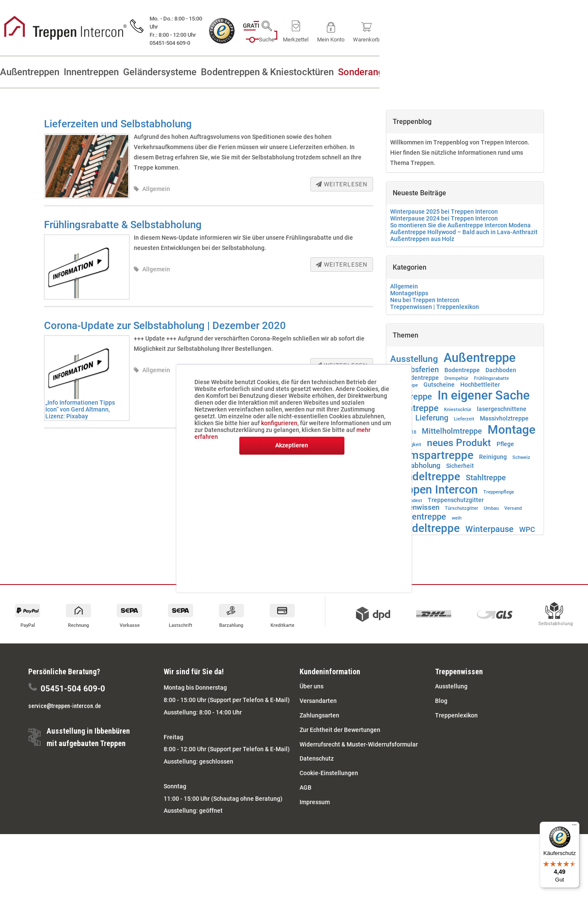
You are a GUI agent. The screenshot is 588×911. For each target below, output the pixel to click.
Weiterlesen (342, 184)
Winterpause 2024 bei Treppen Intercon (444, 218)
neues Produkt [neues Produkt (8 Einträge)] (459, 443)
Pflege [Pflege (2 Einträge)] (505, 444)
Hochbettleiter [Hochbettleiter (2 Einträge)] (480, 385)
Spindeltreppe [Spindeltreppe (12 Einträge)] (425, 476)
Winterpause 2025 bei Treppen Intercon (444, 212)
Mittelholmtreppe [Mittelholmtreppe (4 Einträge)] (452, 431)
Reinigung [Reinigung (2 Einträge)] (493, 457)
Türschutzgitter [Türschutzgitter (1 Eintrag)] (462, 508)
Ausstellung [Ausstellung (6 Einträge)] (414, 359)
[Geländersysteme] (224, 72)
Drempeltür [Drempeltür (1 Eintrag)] (456, 378)
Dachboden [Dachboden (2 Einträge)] (501, 370)
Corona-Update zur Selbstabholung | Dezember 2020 (165, 326)
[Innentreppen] (136, 72)
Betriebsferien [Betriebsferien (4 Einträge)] (415, 370)
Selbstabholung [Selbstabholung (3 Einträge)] (415, 466)
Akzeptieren (292, 445)
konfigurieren (279, 423)
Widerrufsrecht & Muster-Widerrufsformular (359, 744)
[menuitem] (453, 30)
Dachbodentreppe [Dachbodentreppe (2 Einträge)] (415, 378)
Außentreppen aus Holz (422, 239)
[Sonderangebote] (476, 72)
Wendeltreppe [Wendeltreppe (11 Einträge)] (425, 528)
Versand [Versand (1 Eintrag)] (513, 508)
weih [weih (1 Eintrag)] (457, 518)
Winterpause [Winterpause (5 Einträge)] (490, 529)
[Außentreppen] (54, 72)
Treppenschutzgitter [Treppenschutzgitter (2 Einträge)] (456, 500)
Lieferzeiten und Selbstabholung (118, 124)
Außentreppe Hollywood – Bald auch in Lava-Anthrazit (464, 232)
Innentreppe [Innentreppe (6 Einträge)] (414, 408)
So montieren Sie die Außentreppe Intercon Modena (460, 225)
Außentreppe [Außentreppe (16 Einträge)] (480, 358)
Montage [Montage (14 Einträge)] (512, 430)
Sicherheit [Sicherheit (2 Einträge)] (460, 466)
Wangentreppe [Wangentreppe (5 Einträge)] (418, 517)
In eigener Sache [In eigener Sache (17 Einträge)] (484, 395)
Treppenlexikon (456, 715)
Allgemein (156, 189)
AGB (306, 788)
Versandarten (318, 701)
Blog (441, 701)
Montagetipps (409, 293)
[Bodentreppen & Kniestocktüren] (351, 72)
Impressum (315, 802)
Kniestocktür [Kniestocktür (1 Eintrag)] (458, 410)
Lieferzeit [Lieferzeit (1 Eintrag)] (464, 419)
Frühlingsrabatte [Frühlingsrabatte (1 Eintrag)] (491, 378)
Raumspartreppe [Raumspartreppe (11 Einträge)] (432, 455)
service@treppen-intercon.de (65, 706)
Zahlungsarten (319, 715)
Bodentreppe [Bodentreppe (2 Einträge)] (462, 370)
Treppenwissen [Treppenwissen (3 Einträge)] (415, 507)
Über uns (312, 686)
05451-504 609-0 (73, 689)
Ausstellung (451, 686)
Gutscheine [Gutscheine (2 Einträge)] (439, 385)
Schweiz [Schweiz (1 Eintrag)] (521, 457)
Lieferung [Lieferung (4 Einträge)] (432, 418)
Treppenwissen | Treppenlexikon (435, 307)
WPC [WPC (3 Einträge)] (527, 530)
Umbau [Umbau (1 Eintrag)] (491, 508)
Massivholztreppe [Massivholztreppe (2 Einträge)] (504, 418)
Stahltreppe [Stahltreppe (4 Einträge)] (486, 478)
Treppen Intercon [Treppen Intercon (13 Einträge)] (434, 490)
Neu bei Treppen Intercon (425, 300)
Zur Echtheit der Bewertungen (340, 730)
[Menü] (574, 827)
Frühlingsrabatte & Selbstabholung (123, 225)
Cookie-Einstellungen (329, 773)
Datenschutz (317, 758)
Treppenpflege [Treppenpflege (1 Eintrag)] (499, 492)
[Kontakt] (549, 72)
